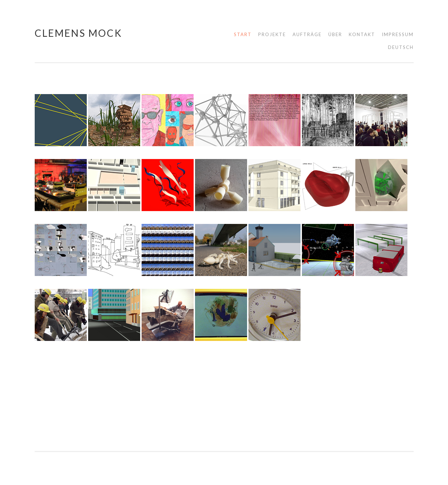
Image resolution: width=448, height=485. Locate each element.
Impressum (398, 34)
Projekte (272, 34)
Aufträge (307, 34)
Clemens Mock (78, 33)
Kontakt (362, 34)
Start (243, 34)
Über (335, 34)
